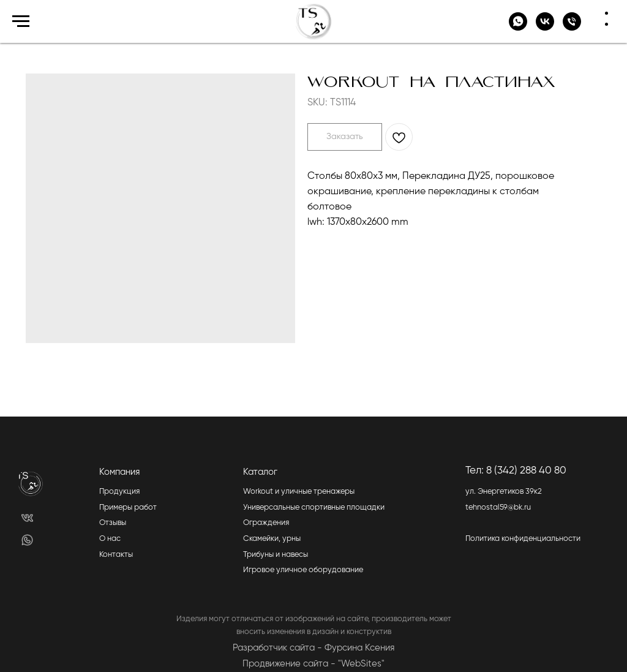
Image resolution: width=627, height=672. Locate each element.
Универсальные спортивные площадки (314, 508)
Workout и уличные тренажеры (299, 492)
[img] (27, 518)
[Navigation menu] (21, 21)
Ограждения (266, 523)
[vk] (545, 27)
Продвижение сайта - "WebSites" (313, 664)
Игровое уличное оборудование (303, 570)
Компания (119, 472)
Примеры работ (128, 508)
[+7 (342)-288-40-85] (572, 27)
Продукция (119, 492)
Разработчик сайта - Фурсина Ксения (313, 648)
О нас (110, 539)
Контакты (116, 555)
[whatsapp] (518, 27)
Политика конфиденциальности (523, 539)
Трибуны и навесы (276, 555)
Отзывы (113, 523)
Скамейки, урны (272, 539)
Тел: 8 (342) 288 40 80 (516, 471)
